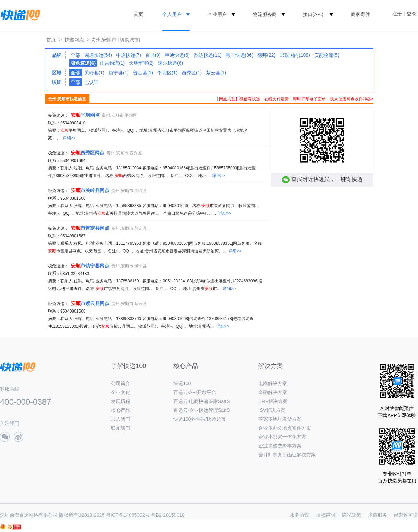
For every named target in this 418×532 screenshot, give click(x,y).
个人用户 (172, 14)
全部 (75, 55)
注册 (397, 14)
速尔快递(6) (170, 63)
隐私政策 (352, 515)
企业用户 (217, 14)
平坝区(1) (167, 73)
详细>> (69, 138)
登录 (411, 14)
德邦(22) (266, 55)
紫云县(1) (216, 73)
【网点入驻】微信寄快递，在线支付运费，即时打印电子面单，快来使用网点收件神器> (294, 99)
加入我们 (121, 419)
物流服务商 (265, 14)
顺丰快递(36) (240, 55)
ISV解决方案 (272, 410)
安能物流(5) (327, 55)
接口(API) (313, 14)
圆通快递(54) (98, 55)
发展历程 (121, 401)
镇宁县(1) (119, 73)
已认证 (91, 82)
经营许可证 (406, 515)
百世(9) (153, 55)
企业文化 (121, 392)
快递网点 (74, 40)
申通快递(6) (177, 55)
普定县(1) (143, 73)
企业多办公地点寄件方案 (285, 428)
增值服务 (378, 515)
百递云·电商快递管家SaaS (201, 401)
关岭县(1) (94, 73)
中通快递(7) (129, 55)
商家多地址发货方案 (280, 419)
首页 (138, 14)
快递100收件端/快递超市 (200, 419)
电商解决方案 (273, 383)
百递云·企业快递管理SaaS (201, 410)
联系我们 (121, 428)
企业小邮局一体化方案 (282, 437)
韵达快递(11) (208, 55)
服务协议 (299, 515)
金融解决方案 (273, 392)
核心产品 (121, 410)
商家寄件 (360, 14)
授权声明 (325, 515)
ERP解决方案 (273, 401)
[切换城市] (129, 40)
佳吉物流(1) (112, 63)
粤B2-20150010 (168, 515)
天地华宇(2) (141, 63)
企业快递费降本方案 (280, 446)
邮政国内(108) (295, 55)
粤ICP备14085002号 (128, 515)
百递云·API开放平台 (195, 392)
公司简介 (121, 383)
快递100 (182, 383)
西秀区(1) (192, 73)
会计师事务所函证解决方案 (287, 455)
